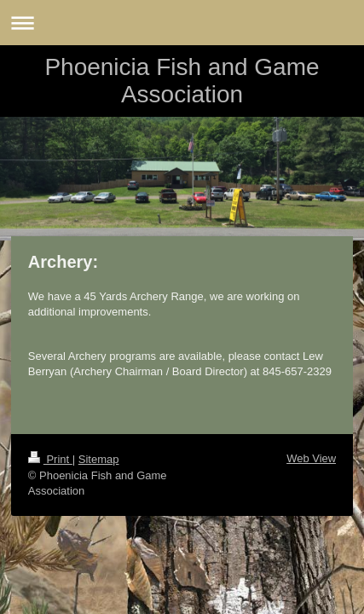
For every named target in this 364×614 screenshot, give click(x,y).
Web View (311, 458)
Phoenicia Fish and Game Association (182, 81)
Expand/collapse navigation (182, 23)
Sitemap (99, 459)
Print (50, 459)
